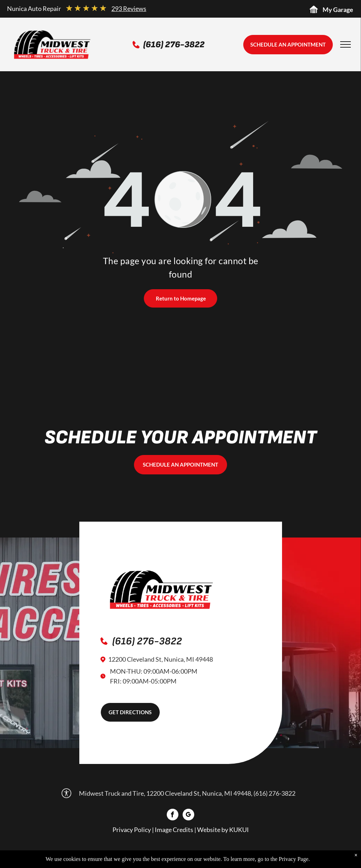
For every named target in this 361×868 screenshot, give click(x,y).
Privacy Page (294, 859)
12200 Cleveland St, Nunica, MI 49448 (161, 659)
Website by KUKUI (223, 830)
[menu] (345, 44)
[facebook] (173, 815)
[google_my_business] (188, 815)
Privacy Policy (132, 830)
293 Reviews (129, 8)
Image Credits (174, 830)
